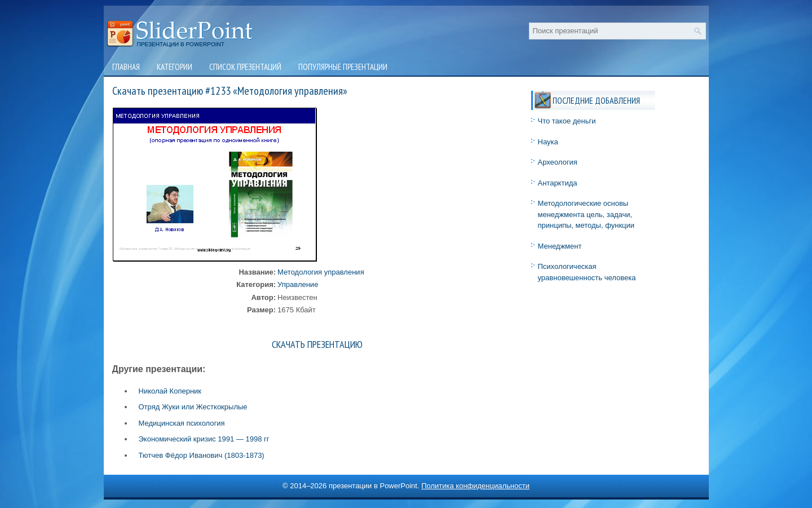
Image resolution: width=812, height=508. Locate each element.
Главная (126, 67)
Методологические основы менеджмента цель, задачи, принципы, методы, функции (586, 214)
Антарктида (558, 183)
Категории (175, 67)
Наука (548, 142)
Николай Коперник (170, 391)
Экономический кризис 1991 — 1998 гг (204, 439)
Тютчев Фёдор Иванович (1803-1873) (202, 455)
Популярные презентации (343, 67)
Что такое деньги (567, 121)
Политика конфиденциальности (475, 486)
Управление (298, 284)
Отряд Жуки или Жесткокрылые (193, 407)
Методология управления (321, 272)
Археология (558, 162)
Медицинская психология (182, 423)
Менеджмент (560, 246)
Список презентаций (245, 67)
